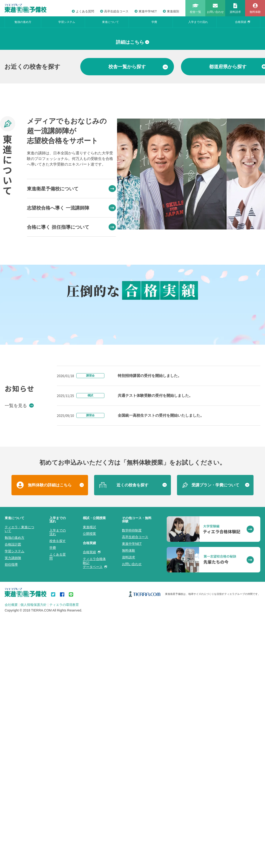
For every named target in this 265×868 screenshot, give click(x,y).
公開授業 (89, 805)
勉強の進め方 (23, 22)
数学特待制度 (132, 802)
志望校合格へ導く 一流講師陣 (71, 294)
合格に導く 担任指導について (71, 313)
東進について (110, 22)
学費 (154, 22)
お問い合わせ (132, 835)
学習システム (67, 22)
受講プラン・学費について (215, 756)
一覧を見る (19, 677)
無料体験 (129, 822)
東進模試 (89, 798)
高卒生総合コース (114, 11)
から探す (138, 153)
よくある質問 (83, 11)
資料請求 (129, 828)
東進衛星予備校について (71, 275)
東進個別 (171, 11)
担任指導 (11, 836)
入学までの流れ (198, 22)
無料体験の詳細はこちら (50, 756)
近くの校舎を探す (132, 756)
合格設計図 (13, 816)
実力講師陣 (13, 829)
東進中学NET (146, 11)
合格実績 (243, 22)
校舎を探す (58, 812)
